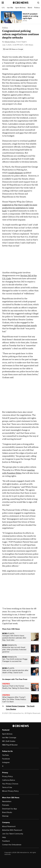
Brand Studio (7, 812)
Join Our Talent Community (13, 834)
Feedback (6, 841)
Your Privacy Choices (10, 784)
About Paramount (9, 826)
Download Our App (10, 809)
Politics (37, 8)
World (30, 8)
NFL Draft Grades (9, 741)
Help (4, 837)
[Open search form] (38, 3)
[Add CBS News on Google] (13, 49)
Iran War (10, 8)
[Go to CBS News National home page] (21, 3)
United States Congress (15, 706)
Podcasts (6, 805)
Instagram (6, 762)
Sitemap (5, 816)
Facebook (6, 759)
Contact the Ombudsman (12, 845)
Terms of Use (7, 787)
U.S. (3, 8)
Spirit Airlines (20, 8)
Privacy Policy (7, 776)
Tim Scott (31, 706)
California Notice (9, 780)
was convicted (22, 80)
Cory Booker (11, 709)
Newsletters (7, 801)
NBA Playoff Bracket (10, 745)
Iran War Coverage (9, 738)
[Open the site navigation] (7, 3)
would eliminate (16, 173)
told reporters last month (25, 326)
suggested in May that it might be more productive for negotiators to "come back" (20, 208)
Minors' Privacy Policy (10, 791)
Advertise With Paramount (12, 830)
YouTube (5, 755)
